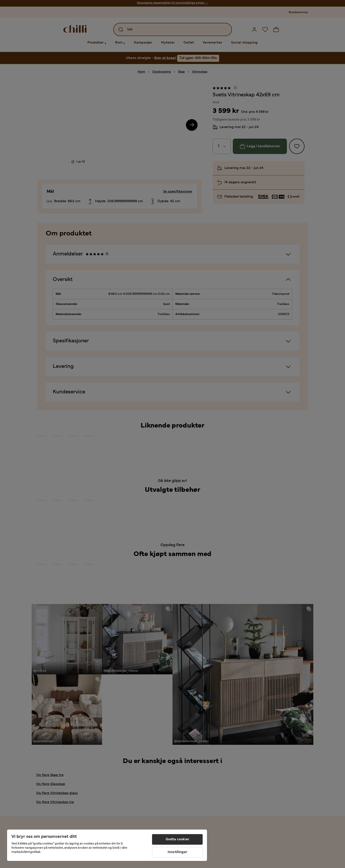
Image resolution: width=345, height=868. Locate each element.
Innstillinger (177, 852)
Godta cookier (177, 839)
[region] (107, 845)
